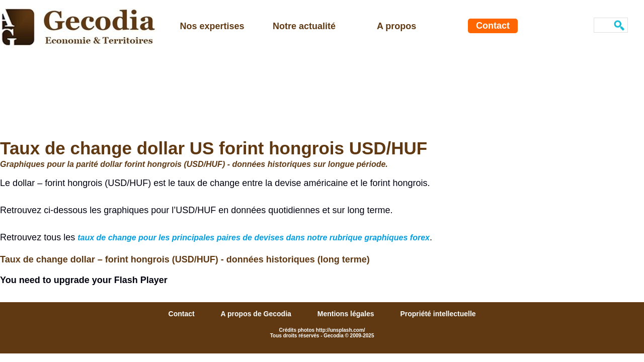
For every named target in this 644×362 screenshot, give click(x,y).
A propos (396, 26)
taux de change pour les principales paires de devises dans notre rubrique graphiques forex (254, 238)
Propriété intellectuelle (438, 314)
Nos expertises (212, 26)
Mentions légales (347, 314)
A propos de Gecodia (257, 314)
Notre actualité (304, 26)
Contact (493, 26)
